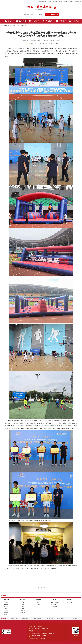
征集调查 (54, 604)
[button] (61, 2)
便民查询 (38, 602)
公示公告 (6, 610)
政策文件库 (22, 613)
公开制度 (22, 602)
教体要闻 (23, 25)
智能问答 (55, 15)
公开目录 (22, 608)
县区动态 (6, 606)
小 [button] (32, 43)
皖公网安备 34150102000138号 (38, 636)
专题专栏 (6, 615)
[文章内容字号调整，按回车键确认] (28, 43)
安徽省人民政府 (25, 619)
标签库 (73, 2)
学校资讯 (6, 608)
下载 (38, 43)
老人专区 (55, 2)
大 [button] (27, 43)
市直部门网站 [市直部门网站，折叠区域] (74, 619)
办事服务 (48, 21)
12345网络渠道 (55, 602)
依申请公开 (22, 610)
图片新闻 (6, 602)
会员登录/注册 (42, 2)
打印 (51, 43)
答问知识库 (54, 606)
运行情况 (78, 2)
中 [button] (30, 43)
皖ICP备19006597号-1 (34, 633)
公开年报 (22, 606)
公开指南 (22, 604)
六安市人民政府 (61, 619)
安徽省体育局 (49, 619)
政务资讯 (21, 21)
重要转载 (6, 613)
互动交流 (61, 21)
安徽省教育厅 (38, 619)
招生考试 (74, 21)
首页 (8, 21)
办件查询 (38, 604)
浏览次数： (26, 41)
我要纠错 (44, 43)
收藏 (57, 43)
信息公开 (34, 21)
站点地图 (43, 638)
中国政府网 (14, 619)
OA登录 (49, 2)
